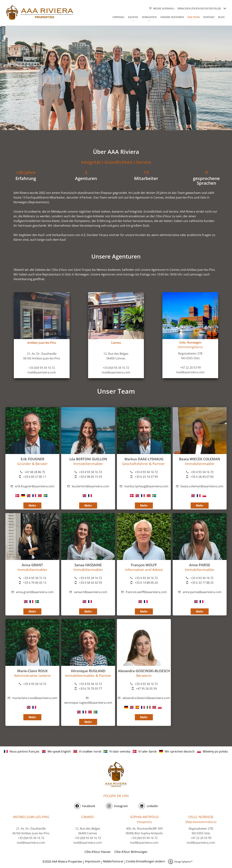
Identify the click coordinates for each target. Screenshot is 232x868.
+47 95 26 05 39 (146, 689)
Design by (183, 862)
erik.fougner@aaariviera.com (35, 486)
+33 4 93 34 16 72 (146, 472)
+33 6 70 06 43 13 (35, 583)
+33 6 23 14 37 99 (146, 477)
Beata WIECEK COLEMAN (200, 459)
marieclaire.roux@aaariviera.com (35, 698)
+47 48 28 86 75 (35, 472)
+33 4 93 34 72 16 (35, 578)
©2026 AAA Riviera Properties (62, 862)
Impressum (93, 861)
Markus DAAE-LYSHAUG (144, 459)
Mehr (144, 506)
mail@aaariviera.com (42, 372)
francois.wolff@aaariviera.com (146, 592)
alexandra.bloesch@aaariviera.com (146, 698)
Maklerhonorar (113, 861)
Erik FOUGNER (32, 459)
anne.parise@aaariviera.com (202, 592)
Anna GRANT (32, 565)
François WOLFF (144, 565)
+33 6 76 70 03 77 (90, 689)
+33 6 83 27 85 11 (35, 477)
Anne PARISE (200, 565)
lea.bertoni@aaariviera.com (90, 486)
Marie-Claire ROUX (32, 671)
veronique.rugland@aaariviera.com (88, 703)
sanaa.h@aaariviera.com (91, 592)
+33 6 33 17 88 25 (202, 583)
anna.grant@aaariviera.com (35, 592)
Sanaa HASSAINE (88, 565)
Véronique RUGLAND (88, 671)
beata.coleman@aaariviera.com (202, 486)
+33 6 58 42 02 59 (90, 583)
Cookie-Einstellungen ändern (146, 861)
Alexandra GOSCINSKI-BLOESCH (144, 671)
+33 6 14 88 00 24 (146, 583)
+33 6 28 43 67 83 (202, 477)
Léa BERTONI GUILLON (88, 459)
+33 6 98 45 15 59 (90, 477)
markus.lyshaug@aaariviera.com (146, 486)
